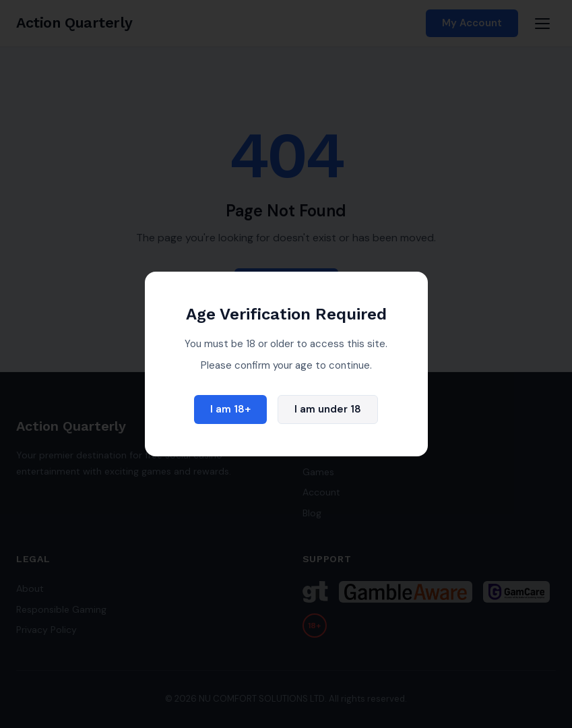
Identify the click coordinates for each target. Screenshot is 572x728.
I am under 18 (328, 409)
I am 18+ (230, 409)
